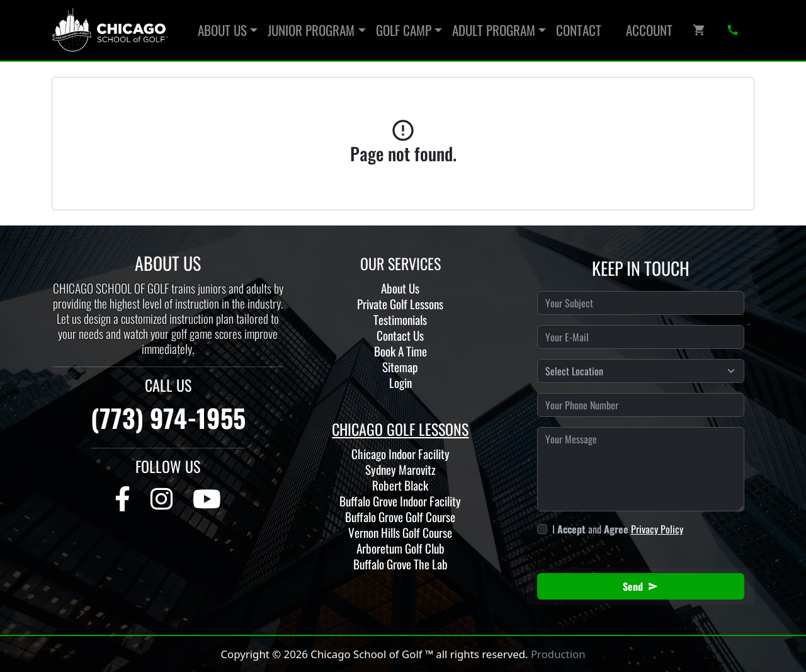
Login (400, 383)
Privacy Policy (657, 529)
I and (618, 529)
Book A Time (400, 351)
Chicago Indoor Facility (400, 454)
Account (649, 30)
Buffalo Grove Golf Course (400, 517)
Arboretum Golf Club (400, 548)
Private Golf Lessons (400, 304)
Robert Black (400, 485)
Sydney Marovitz (400, 470)
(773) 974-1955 (168, 418)
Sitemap (400, 367)
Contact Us (400, 335)
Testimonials (400, 320)
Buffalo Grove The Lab (400, 564)
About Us (400, 288)
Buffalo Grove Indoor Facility (400, 501)
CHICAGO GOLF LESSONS (400, 429)
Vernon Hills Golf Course (400, 532)
